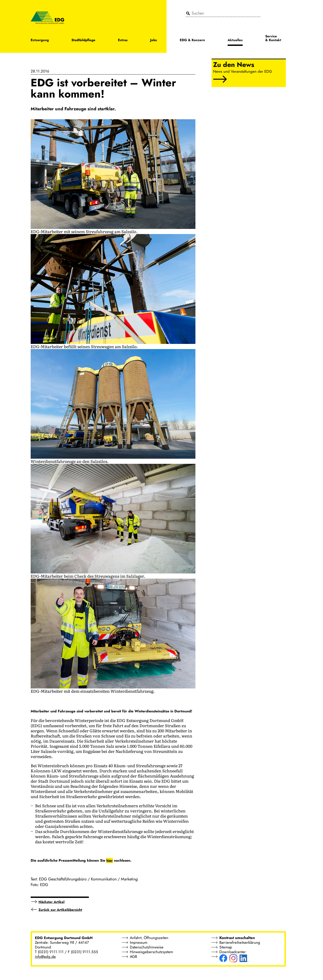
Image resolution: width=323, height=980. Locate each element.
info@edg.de (45, 957)
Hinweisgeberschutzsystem (151, 952)
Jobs (154, 40)
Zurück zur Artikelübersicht (60, 910)
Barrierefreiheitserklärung (240, 942)
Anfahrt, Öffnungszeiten (149, 938)
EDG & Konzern (192, 40)
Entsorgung (40, 40)
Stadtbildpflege (83, 40)
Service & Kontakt (273, 38)
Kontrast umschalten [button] (237, 938)
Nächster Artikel (51, 902)
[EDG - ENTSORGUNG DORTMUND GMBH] (47, 17)
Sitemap (226, 947)
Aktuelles (235, 40)
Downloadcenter (233, 952)
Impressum (139, 942)
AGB (133, 957)
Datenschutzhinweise (147, 947)
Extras (123, 40)
